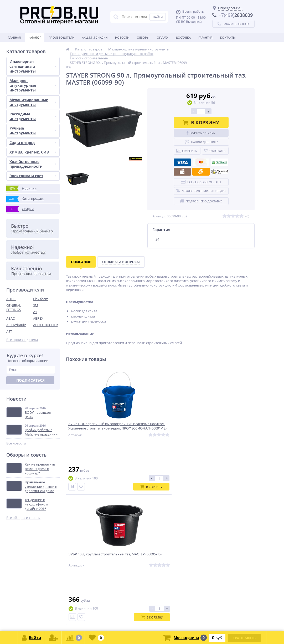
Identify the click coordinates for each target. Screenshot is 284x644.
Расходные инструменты (33, 116)
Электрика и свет (33, 176)
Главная (14, 37)
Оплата (162, 37)
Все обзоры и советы (23, 518)
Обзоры (143, 37)
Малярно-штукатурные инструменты (33, 85)
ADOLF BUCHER (45, 325)
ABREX (38, 318)
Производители (61, 37)
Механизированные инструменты (33, 102)
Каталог (35, 37)
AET (9, 331)
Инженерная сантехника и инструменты (33, 66)
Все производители (22, 340)
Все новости (16, 443)
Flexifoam (41, 299)
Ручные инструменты (33, 131)
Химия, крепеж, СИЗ (33, 152)
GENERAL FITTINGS (14, 308)
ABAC (11, 318)
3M (36, 305)
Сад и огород (33, 143)
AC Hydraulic (16, 325)
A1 (35, 312)
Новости (122, 37)
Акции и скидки (95, 37)
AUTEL (11, 299)
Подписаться (30, 380)
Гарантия (205, 37)
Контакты (228, 37)
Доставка (183, 37)
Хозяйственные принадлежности (33, 164)
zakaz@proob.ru (73, 619)
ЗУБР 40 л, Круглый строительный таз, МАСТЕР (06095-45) (155, 429)
